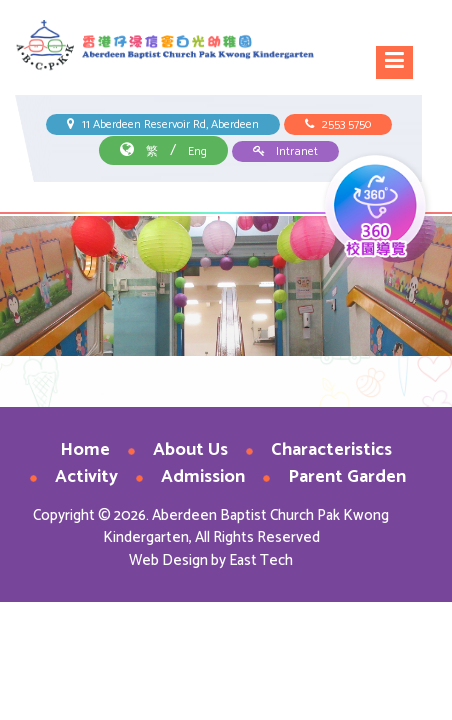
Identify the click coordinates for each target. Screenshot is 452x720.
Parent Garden (347, 477)
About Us (190, 450)
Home (85, 450)
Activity (86, 477)
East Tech (261, 560)
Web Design (168, 560)
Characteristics (331, 450)
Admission (203, 477)
